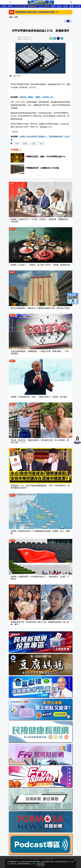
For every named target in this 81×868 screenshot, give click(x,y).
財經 (25, 144)
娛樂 (72, 6)
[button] (70, 12)
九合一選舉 (44, 6)
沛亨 (17, 144)
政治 (60, 6)
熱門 (53, 6)
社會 (66, 6)
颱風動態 (32, 6)
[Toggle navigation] (10, 2)
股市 (41, 144)
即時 (10, 6)
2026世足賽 (20, 6)
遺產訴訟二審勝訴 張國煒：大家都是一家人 (37, 97)
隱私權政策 (33, 864)
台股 (33, 144)
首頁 (4, 6)
